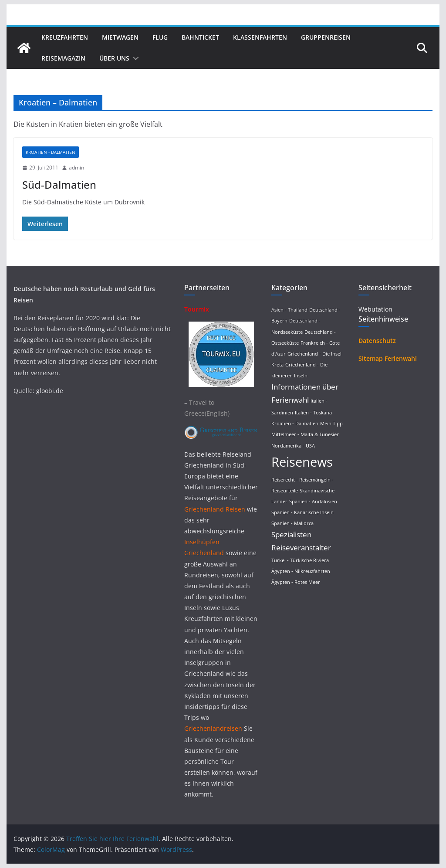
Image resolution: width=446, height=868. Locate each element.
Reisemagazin (63, 58)
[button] (134, 58)
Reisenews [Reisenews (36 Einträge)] (302, 462)
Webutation (375, 309)
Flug (160, 37)
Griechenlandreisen (213, 728)
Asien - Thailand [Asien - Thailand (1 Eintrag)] (289, 310)
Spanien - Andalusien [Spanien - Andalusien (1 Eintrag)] (313, 502)
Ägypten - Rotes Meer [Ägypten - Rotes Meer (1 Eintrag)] (296, 582)
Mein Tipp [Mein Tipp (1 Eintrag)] (331, 424)
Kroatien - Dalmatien (51, 152)
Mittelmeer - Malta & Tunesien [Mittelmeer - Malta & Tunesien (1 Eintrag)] (306, 434)
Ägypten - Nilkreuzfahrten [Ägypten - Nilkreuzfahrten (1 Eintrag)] (301, 571)
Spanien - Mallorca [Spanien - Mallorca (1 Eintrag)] (292, 523)
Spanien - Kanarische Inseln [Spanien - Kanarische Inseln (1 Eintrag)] (302, 512)
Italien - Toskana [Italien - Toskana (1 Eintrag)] (313, 413)
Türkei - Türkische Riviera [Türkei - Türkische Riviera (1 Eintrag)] (300, 560)
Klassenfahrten (260, 37)
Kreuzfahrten (65, 37)
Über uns (114, 58)
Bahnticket (200, 37)
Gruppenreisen (326, 37)
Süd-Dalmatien (59, 185)
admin (76, 168)
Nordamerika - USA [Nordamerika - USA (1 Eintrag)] (293, 446)
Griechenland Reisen (216, 509)
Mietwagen (120, 37)
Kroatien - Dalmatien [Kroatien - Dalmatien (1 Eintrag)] (295, 424)
